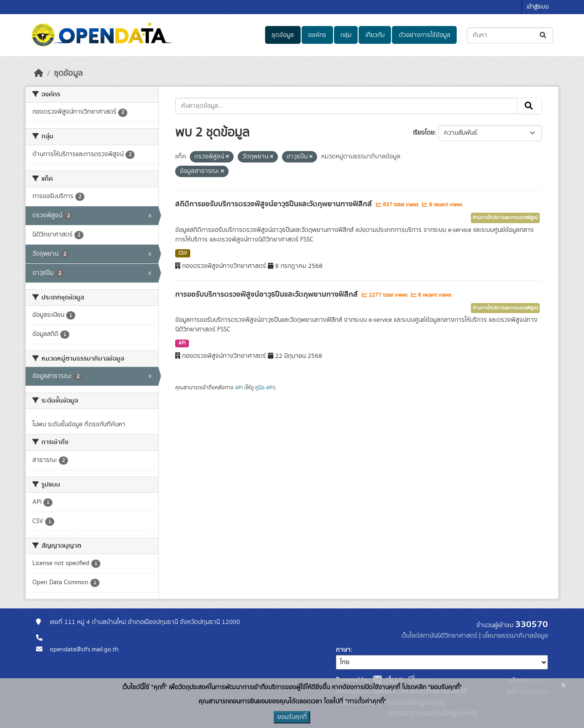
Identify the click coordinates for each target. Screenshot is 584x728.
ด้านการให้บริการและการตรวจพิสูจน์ (505, 218)
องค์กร (317, 35)
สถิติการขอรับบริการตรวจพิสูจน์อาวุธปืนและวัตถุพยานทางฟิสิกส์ (274, 204)
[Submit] (544, 35)
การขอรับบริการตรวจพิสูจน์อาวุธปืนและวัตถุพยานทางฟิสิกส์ (267, 294)
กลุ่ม (346, 35)
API (182, 343)
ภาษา (343, 650)
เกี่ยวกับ (375, 35)
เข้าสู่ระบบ (538, 7)
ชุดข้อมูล (283, 35)
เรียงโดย (424, 133)
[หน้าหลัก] (39, 73)
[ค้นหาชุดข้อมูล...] (510, 35)
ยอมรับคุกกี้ (292, 717)
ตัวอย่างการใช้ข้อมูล (425, 35)
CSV (183, 253)
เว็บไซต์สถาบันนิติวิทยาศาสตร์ (439, 636)
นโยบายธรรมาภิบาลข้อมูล (515, 636)
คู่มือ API (264, 388)
